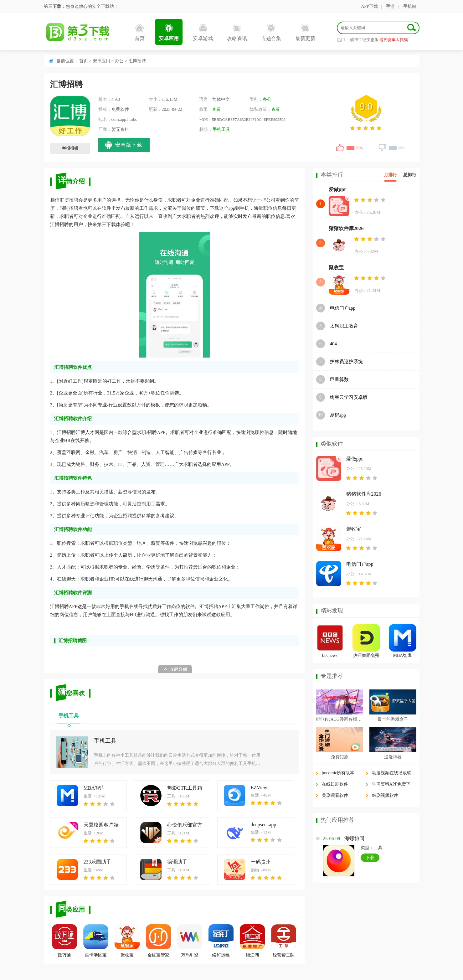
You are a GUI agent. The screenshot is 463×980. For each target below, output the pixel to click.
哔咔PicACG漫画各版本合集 (340, 719)
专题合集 (271, 32)
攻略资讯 (237, 32)
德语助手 (177, 862)
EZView (259, 788)
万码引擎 (190, 941)
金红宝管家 (158, 941)
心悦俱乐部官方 (185, 825)
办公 (119, 61)
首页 (140, 32)
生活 (88, 796)
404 (334, 344)
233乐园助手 (97, 862)
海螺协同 (354, 838)
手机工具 (221, 129)
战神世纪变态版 (364, 40)
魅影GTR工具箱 (185, 788)
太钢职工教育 (344, 326)
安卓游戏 (203, 32)
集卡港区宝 (96, 941)
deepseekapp (264, 825)
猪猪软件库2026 (346, 228)
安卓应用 (169, 32)
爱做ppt (337, 189)
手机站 (410, 6)
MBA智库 (94, 788)
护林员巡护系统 (346, 362)
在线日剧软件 (335, 784)
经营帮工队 (284, 941)
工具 (171, 796)
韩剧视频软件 (385, 795)
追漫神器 (393, 757)
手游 (390, 6)
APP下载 (369, 6)
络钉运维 (221, 941)
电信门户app (343, 308)
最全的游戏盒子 (393, 719)
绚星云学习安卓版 (349, 397)
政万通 (64, 941)
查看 (216, 109)
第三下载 (53, 6)
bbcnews (330, 655)
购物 (255, 870)
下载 (370, 858)
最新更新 (305, 32)
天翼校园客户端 (101, 825)
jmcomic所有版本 (338, 773)
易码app (338, 415)
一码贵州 (261, 862)
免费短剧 (340, 757)
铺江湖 (252, 941)
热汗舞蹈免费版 (366, 656)
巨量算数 (339, 379)
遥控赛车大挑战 (394, 40)
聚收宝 (127, 941)
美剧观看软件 (335, 795)
